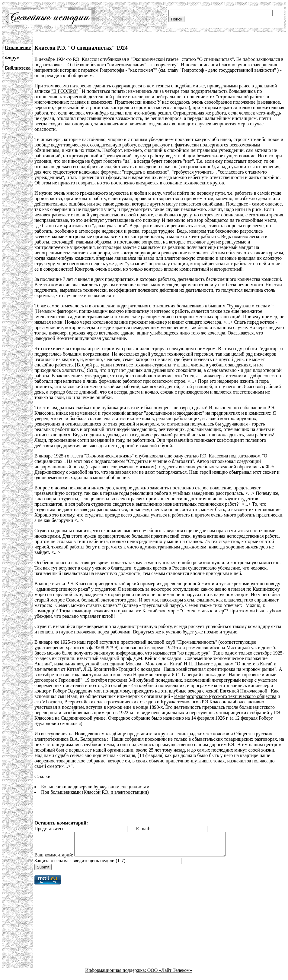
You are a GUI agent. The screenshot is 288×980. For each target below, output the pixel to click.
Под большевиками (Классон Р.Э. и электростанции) (95, 792)
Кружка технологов (181, 702)
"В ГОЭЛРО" (65, 91)
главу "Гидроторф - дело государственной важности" (222, 70)
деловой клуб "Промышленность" (182, 642)
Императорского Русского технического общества (225, 696)
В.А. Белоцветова (88, 739)
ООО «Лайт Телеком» (170, 975)
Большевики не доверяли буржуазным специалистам (95, 787)
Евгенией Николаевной (243, 691)
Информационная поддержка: (116, 975)
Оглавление (18, 47)
